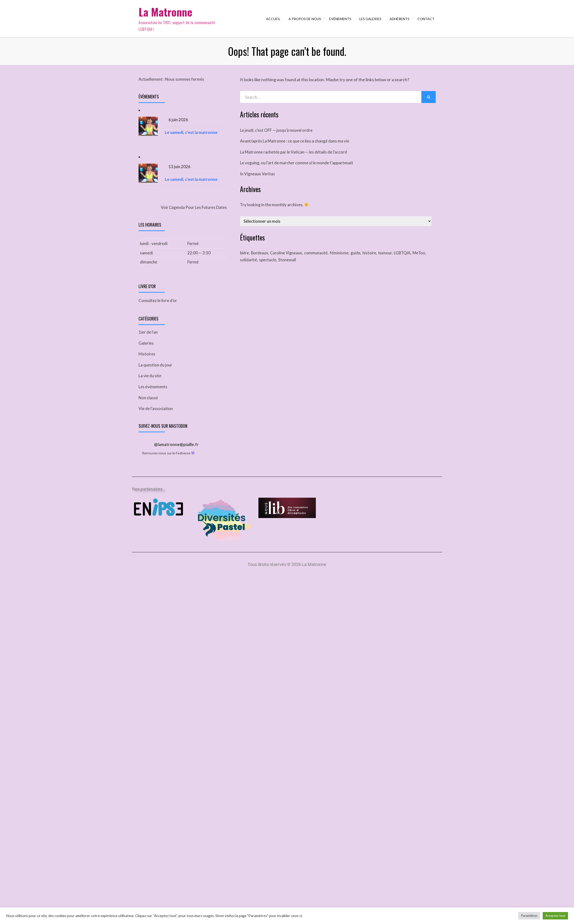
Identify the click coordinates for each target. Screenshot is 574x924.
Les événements (153, 394)
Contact (427, 21)
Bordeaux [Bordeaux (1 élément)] (260, 259)
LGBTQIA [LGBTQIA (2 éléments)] (407, 259)
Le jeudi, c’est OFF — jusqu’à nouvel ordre (276, 136)
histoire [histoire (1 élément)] (373, 259)
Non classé (148, 404)
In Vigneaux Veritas (257, 179)
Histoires (147, 361)
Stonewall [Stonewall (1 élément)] (288, 266)
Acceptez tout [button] (555, 916)
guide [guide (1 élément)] (359, 259)
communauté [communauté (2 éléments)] (319, 259)
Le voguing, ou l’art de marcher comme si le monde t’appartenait (297, 168)
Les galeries (371, 21)
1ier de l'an (148, 339)
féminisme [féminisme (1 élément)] (342, 259)
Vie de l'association (156, 415)
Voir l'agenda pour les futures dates (194, 213)
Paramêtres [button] (529, 916)
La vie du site (150, 383)
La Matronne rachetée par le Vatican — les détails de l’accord (293, 157)
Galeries (146, 350)
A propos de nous (306, 21)
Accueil (274, 21)
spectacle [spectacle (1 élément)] (268, 266)
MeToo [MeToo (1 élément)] (425, 259)
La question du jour (155, 372)
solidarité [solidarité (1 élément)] (249, 266)
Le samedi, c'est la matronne (191, 138)
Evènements (341, 21)
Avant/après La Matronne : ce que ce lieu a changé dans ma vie (295, 146)
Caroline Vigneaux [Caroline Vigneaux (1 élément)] (288, 259)
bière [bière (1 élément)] (245, 259)
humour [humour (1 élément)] (389, 259)
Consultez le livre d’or (158, 307)
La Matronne (167, 14)
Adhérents (400, 21)
